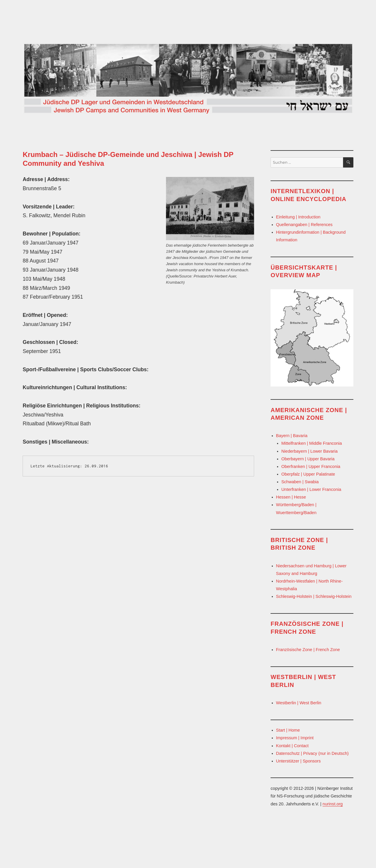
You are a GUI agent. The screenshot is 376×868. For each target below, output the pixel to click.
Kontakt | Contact (292, 746)
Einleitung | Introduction (298, 217)
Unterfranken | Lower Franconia (311, 489)
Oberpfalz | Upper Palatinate (308, 474)
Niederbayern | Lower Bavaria (310, 451)
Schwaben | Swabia (300, 482)
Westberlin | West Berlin (299, 703)
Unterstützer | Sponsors (298, 761)
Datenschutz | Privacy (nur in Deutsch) (312, 753)
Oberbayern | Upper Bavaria (308, 459)
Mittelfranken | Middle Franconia (312, 443)
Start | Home (288, 730)
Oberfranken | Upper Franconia (311, 466)
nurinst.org (333, 804)
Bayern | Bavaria (292, 436)
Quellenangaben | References (304, 225)
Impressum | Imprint (295, 738)
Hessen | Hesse (291, 497)
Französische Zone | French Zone (308, 650)
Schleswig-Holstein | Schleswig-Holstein (314, 596)
